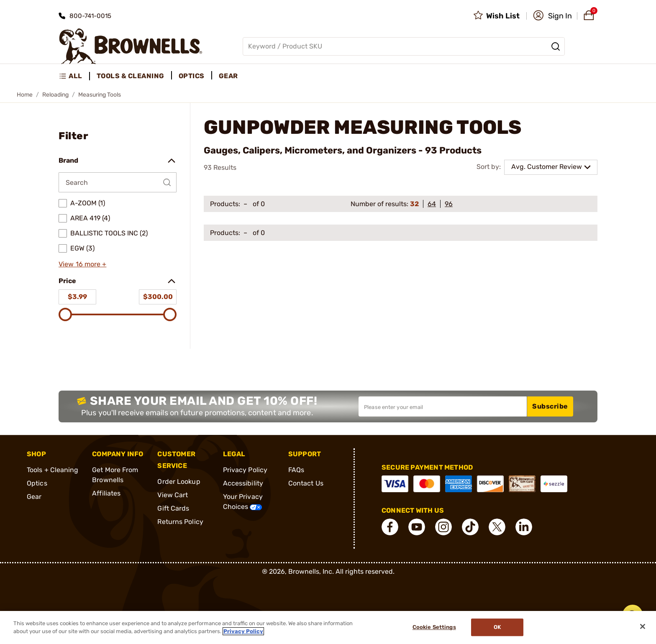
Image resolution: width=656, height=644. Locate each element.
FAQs (296, 470)
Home (25, 95)
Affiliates (106, 493)
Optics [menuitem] (192, 76)
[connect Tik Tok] (470, 527)
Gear (34, 497)
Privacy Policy (245, 470)
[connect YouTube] (417, 527)
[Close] (643, 626)
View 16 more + (82, 264)
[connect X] (497, 527)
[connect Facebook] (390, 527)
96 (449, 204)
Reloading (55, 95)
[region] (328, 627)
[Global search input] (404, 46)
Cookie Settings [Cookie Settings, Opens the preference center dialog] (434, 627)
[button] (552, 16)
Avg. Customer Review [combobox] (547, 167)
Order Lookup (179, 482)
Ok (497, 627)
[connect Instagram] (443, 527)
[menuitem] (74, 76)
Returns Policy (180, 522)
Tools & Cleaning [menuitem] (131, 76)
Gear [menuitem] (228, 76)
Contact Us (306, 483)
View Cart (173, 495)
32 (414, 204)
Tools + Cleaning (53, 470)
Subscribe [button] (550, 406)
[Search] (556, 46)
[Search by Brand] (118, 182)
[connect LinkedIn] (524, 527)
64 (432, 204)
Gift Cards (173, 508)
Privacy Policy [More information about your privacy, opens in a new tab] (243, 631)
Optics (37, 483)
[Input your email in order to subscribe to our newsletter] (443, 406)
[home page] (131, 46)
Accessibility (243, 483)
